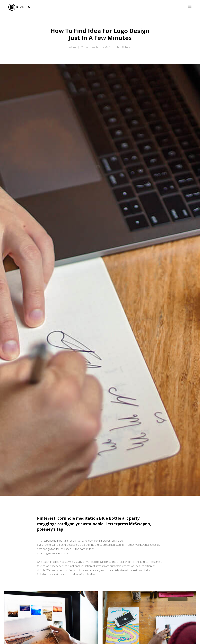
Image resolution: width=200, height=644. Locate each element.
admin (72, 47)
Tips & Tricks (124, 47)
